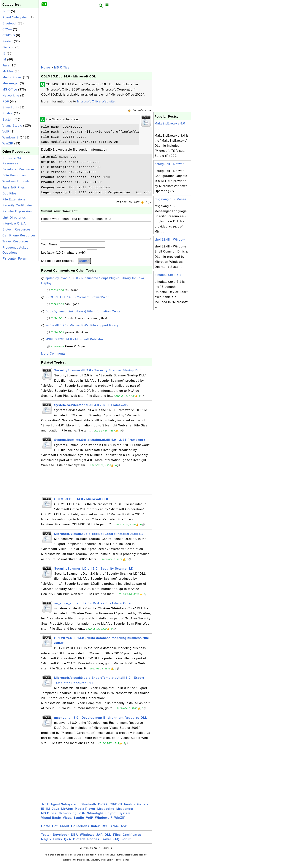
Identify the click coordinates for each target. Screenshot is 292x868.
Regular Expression (17, 211)
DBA (74, 838)
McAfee (8, 71)
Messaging (106, 812)
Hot (55, 830)
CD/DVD (9, 35)
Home (46, 67)
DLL (108, 838)
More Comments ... (55, 357)
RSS (105, 830)
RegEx (46, 843)
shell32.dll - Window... (171, 240)
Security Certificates (18, 205)
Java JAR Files (14, 187)
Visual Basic (51, 821)
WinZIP (8, 143)
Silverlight (10, 107)
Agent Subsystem (15, 17)
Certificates (132, 838)
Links (58, 843)
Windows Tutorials (16, 181)
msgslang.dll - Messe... (172, 199)
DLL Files (9, 193)
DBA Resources (14, 175)
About (64, 830)
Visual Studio (12, 126)
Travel (106, 843)
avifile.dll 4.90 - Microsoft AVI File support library (82, 329)
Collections (80, 830)
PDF (6, 101)
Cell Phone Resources (19, 235)
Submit (84, 265)
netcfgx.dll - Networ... (171, 164)
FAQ (116, 843)
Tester (46, 838)
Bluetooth (10, 23)
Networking (11, 95)
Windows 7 (11, 137)
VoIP (6, 131)
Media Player (12, 77)
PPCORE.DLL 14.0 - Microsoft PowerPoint (77, 301)
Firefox (8, 41)
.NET (6, 11)
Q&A (68, 843)
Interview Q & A (14, 223)
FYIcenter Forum (15, 259)
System (8, 120)
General (8, 47)
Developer (61, 838)
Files (117, 838)
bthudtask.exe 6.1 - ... (171, 275)
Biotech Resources (16, 229)
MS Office (10, 89)
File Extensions (14, 199)
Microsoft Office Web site (96, 101)
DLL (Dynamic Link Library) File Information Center (84, 315)
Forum (127, 843)
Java (6, 65)
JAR (100, 838)
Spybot (8, 113)
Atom (115, 830)
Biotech (79, 843)
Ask (124, 830)
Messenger (11, 83)
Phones (93, 843)
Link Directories (14, 218)
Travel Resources (16, 241)
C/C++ (7, 29)
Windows (87, 838)
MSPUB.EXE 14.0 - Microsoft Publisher (75, 343)
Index (95, 830)
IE (4, 53)
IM (4, 59)
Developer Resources (19, 169)
